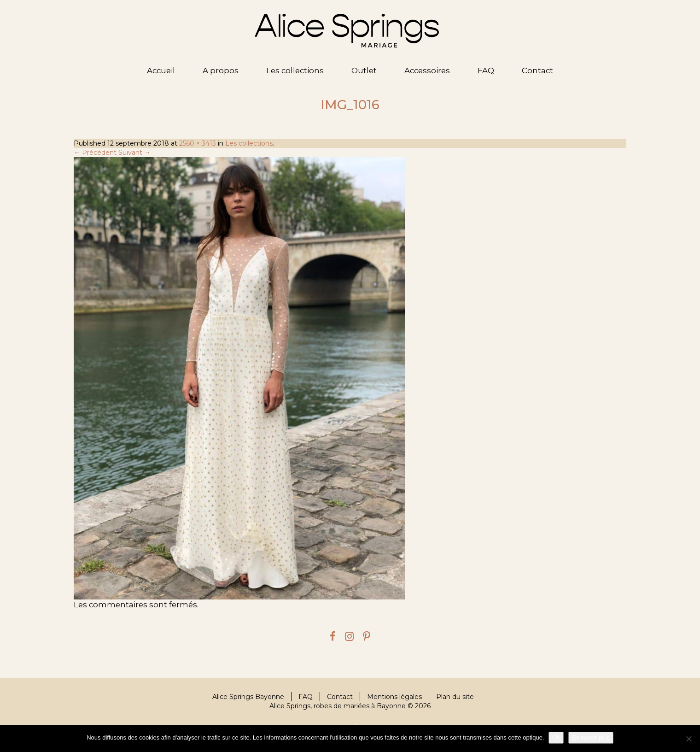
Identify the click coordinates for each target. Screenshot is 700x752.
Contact (537, 70)
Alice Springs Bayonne (248, 697)
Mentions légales (394, 697)
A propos (221, 70)
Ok (556, 737)
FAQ (486, 70)
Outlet (364, 70)
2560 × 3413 (198, 143)
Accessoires (427, 70)
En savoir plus (591, 737)
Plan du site (455, 697)
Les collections (295, 70)
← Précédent (95, 153)
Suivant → (134, 153)
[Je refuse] (688, 739)
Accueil (161, 70)
